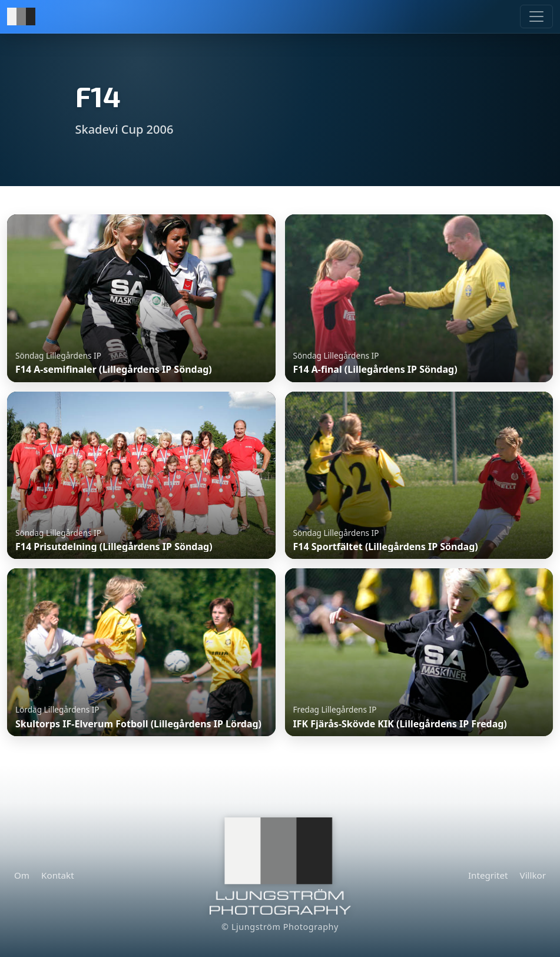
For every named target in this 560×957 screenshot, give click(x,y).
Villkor (533, 875)
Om (22, 875)
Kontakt (58, 875)
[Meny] (536, 16)
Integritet (488, 875)
